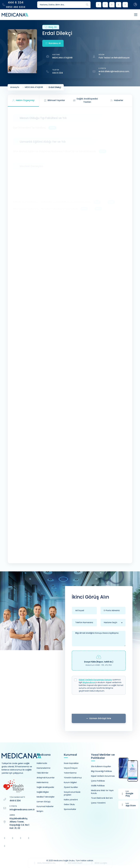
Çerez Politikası (98, 781)
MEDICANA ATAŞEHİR (62, 58)
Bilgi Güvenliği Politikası (101, 771)
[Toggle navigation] (133, 15)
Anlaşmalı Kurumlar (46, 778)
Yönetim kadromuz (73, 778)
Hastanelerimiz (44, 768)
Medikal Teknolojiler (46, 797)
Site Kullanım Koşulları (101, 766)
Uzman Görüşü (44, 802)
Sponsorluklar (70, 809)
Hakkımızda (42, 763)
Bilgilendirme (89, 682)
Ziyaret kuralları (71, 787)
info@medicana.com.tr (22, 810)
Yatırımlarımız (70, 773)
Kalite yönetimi (71, 800)
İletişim (40, 811)
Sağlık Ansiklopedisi (45, 787)
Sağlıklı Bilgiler (43, 792)
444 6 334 (58, 73)
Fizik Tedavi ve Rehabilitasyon (114, 58)
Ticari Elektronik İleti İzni (102, 798)
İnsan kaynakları (71, 763)
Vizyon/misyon (71, 768)
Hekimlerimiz (43, 782)
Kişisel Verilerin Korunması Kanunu (95, 680)
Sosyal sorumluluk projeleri (72, 793)
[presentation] (99, 705)
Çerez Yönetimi (98, 803)
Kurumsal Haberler (45, 806)
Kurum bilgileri (70, 782)
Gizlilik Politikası (98, 786)
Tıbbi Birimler (43, 773)
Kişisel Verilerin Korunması (103, 776)
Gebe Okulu (69, 804)
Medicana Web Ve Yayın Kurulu (102, 792)
